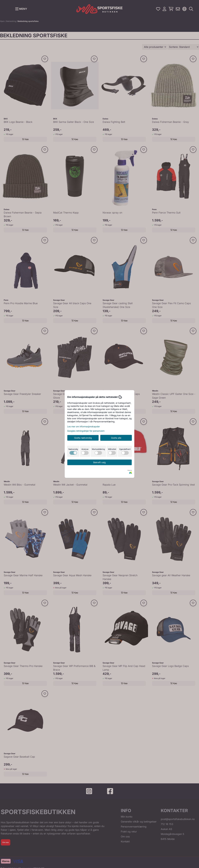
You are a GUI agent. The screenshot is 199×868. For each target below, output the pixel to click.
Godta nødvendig (83, 438)
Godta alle (116, 438)
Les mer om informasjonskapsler (83, 426)
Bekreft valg (99, 462)
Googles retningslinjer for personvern (86, 431)
